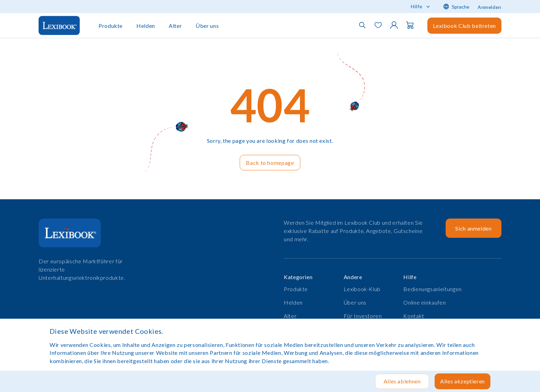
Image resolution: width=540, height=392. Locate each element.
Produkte (111, 26)
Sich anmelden (473, 228)
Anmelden (490, 7)
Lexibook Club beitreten (464, 26)
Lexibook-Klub (362, 289)
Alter (175, 26)
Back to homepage (270, 163)
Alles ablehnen (402, 381)
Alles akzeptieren (463, 381)
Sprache (456, 7)
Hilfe (417, 6)
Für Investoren (363, 316)
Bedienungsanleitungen (432, 289)
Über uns (207, 26)
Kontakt (414, 316)
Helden (146, 26)
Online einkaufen (424, 302)
